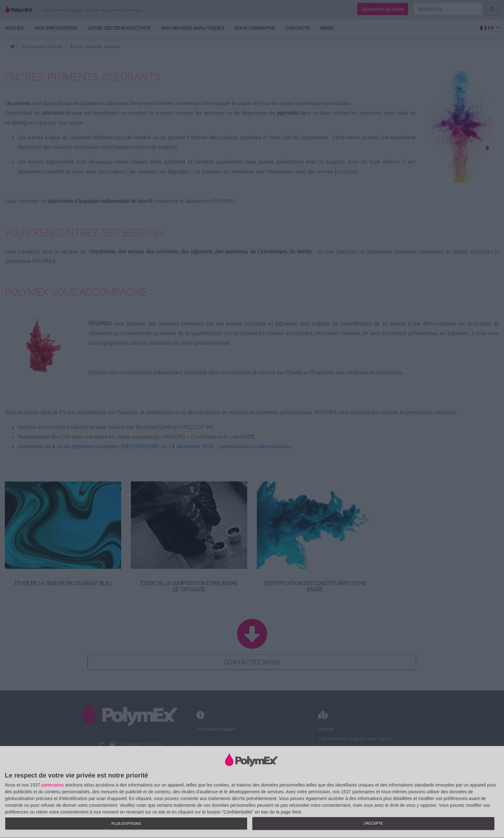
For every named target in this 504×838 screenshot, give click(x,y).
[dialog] (252, 792)
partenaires (53, 785)
